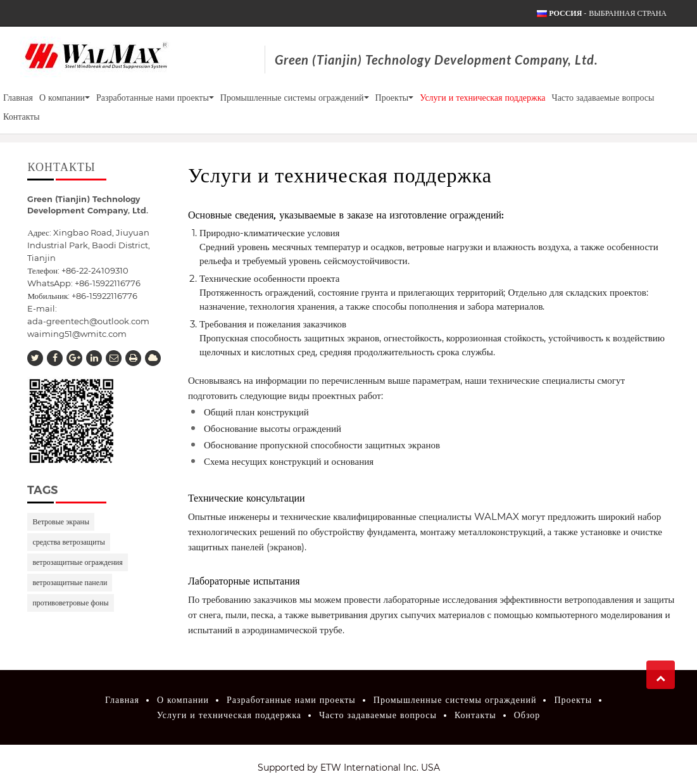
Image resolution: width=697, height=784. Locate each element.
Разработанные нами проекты (291, 700)
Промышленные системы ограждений (455, 700)
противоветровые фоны (70, 603)
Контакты (22, 117)
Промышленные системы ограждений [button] (295, 98)
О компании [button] (65, 98)
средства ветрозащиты (68, 542)
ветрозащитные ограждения (77, 562)
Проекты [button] (395, 98)
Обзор (527, 715)
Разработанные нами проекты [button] (155, 98)
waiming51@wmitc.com (77, 334)
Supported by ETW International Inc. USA (349, 768)
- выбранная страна (608, 13)
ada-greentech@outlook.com (88, 321)
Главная (18, 98)
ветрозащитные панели (70, 582)
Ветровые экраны (61, 522)
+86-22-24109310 (95, 270)
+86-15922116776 (104, 296)
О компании (183, 700)
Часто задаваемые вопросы (603, 98)
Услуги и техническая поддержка (482, 98)
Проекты (573, 700)
